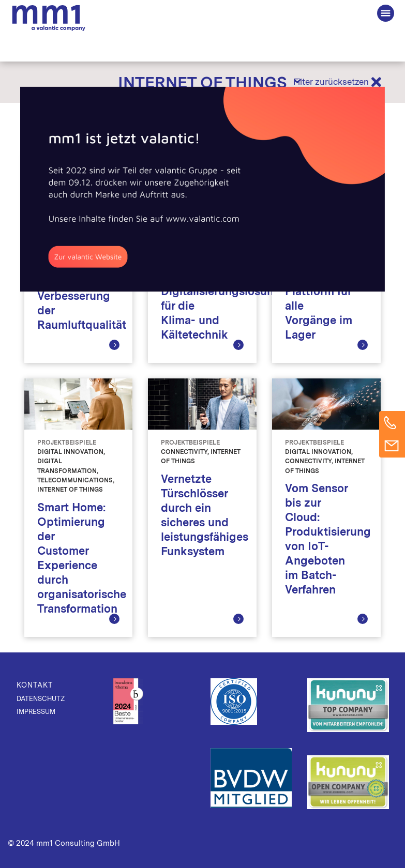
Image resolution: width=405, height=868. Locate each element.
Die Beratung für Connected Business (49, 18)
